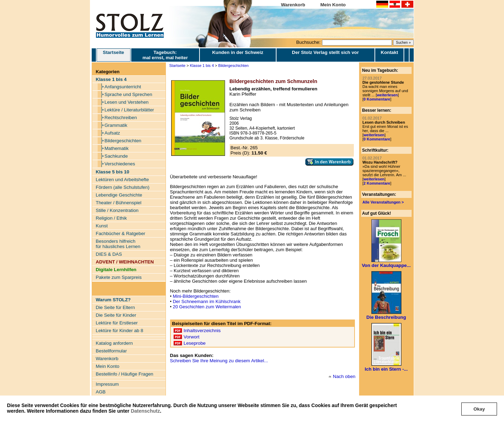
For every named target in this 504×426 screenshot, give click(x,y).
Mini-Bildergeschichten (196, 296)
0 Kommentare (377, 99)
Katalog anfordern (114, 343)
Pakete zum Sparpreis (119, 277)
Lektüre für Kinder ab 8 (120, 331)
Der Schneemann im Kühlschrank (207, 301)
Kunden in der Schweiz (238, 52)
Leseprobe (195, 343)
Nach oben (344, 376)
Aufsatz (112, 133)
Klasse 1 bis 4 (202, 66)
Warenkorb (293, 5)
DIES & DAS (109, 254)
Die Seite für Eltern (115, 307)
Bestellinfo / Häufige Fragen (125, 374)
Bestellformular (111, 351)
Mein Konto (333, 5)
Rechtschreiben (121, 118)
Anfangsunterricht (123, 87)
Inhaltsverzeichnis (202, 331)
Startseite (114, 55)
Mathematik (117, 148)
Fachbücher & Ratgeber (121, 233)
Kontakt (390, 52)
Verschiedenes (120, 164)
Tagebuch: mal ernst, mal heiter (165, 55)
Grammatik (116, 125)
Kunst (102, 226)
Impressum (107, 384)
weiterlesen (387, 95)
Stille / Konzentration (117, 210)
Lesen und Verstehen (127, 102)
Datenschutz (145, 411)
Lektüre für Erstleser (117, 323)
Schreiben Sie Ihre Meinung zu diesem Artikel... (219, 361)
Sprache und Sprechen (128, 94)
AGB (101, 392)
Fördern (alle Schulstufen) (123, 187)
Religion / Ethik (111, 218)
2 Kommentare (377, 183)
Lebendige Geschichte (119, 195)
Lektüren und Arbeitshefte (122, 180)
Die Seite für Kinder (116, 315)
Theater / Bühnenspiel (119, 203)
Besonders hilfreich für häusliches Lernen (118, 244)
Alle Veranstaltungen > (383, 202)
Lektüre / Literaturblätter (129, 110)
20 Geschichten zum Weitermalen (207, 307)
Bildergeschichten (123, 141)
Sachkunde (116, 156)
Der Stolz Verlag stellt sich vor (325, 52)
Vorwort (192, 337)
